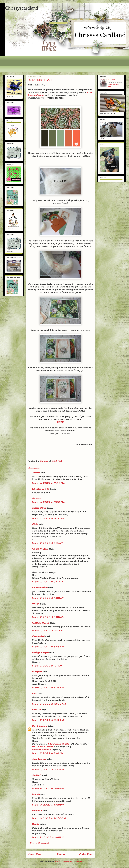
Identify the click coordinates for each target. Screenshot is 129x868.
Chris (35, 524)
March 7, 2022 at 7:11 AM (47, 666)
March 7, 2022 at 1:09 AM (48, 518)
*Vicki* (36, 604)
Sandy (36, 824)
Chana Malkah (40, 549)
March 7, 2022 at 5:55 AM (48, 647)
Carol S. (37, 710)
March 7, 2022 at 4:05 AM (48, 617)
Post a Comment (39, 843)
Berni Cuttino (40, 726)
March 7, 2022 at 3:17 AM (47, 582)
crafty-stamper (40, 653)
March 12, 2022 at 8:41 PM (48, 837)
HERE (61, 422)
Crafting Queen (41, 623)
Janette (36, 473)
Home (61, 854)
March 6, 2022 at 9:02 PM (48, 483)
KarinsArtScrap (41, 489)
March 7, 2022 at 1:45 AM (48, 543)
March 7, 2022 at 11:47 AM (48, 720)
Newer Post (35, 854)
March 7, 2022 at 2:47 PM (48, 753)
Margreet (37, 672)
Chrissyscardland (22, 8)
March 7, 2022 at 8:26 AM (48, 688)
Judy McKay (39, 759)
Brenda (36, 794)
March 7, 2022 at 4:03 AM (48, 598)
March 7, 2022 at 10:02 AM (49, 704)
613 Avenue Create (59, 744)
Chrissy (112, 80)
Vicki (35, 693)
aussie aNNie (39, 508)
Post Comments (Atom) (68, 861)
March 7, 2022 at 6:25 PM (48, 769)
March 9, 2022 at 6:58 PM (48, 805)
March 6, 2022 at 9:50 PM (48, 502)
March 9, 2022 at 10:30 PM (49, 818)
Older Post (86, 854)
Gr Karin (37, 498)
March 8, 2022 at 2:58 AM (48, 789)
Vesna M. (37, 811)
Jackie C (37, 775)
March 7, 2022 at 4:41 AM (48, 630)
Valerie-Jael (38, 636)
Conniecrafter (40, 588)
